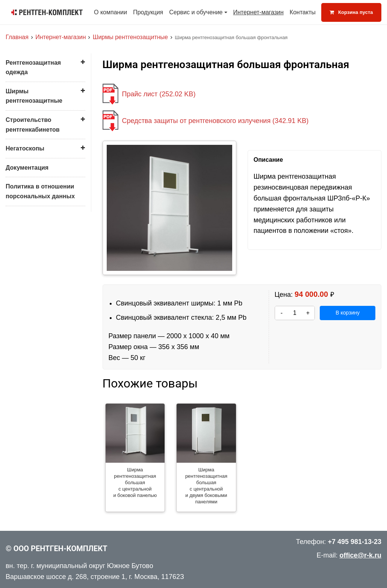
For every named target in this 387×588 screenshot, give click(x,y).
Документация (27, 289)
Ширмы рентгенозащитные (130, 37)
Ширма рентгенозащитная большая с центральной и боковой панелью (40, 137)
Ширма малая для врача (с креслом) (41, 181)
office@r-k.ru (360, 555)
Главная (17, 37)
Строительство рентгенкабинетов (33, 247)
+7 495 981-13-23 (354, 542)
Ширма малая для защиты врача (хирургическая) (48, 215)
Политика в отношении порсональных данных (40, 313)
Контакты (303, 12)
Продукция (148, 12)
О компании (110, 12)
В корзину (348, 313)
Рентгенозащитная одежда (33, 68)
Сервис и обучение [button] (196, 12)
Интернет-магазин (259, 12)
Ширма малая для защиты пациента (40, 198)
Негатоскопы (25, 270)
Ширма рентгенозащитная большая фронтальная (42, 117)
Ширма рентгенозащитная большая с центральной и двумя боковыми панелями (47, 161)
